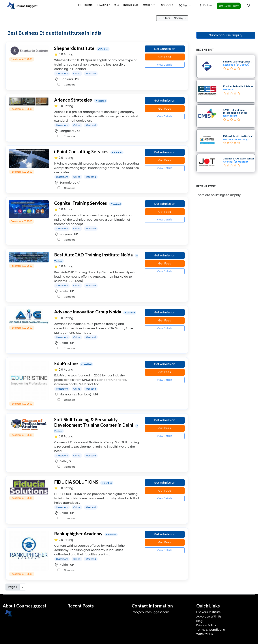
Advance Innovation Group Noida (88, 312)
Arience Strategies (73, 100)
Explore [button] (205, 6)
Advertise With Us (209, 617)
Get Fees (165, 57)
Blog (200, 621)
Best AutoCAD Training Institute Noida (93, 255)
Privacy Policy (206, 625)
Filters (164, 18)
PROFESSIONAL (85, 5)
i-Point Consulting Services (81, 152)
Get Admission (165, 49)
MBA (116, 5)
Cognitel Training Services (81, 203)
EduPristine (66, 363)
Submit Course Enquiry (226, 35)
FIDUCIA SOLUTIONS (76, 482)
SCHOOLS (167, 5)
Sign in (185, 6)
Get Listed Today (229, 6)
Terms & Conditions (211, 630)
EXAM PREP (104, 5)
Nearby (179, 18)
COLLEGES (149, 5)
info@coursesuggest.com (150, 612)
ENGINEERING (130, 5)
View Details (165, 65)
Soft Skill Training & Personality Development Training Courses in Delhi (94, 422)
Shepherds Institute (74, 48)
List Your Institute (209, 612)
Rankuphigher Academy (78, 534)
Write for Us (205, 634)
